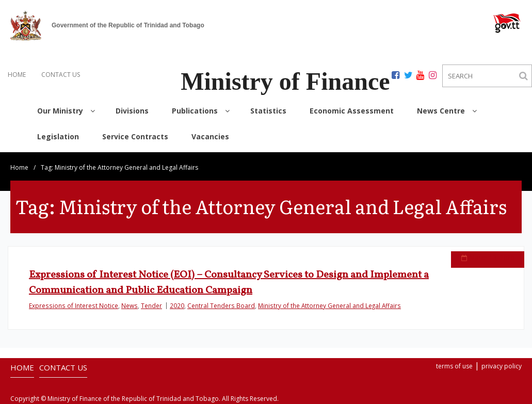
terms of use (454, 366)
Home (19, 167)
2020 (177, 305)
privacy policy (502, 366)
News (130, 305)
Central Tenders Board (221, 305)
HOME (17, 75)
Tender (151, 305)
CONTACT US (61, 75)
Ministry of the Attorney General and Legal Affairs (329, 305)
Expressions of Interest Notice (74, 305)
